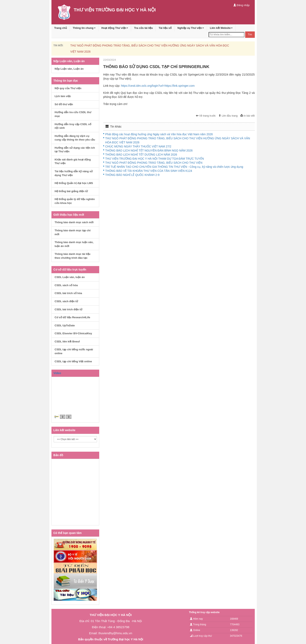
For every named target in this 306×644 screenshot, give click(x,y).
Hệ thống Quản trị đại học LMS (74, 183)
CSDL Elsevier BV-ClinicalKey (73, 333)
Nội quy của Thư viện (68, 88)
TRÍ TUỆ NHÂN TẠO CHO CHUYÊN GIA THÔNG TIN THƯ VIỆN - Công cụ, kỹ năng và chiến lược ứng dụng (174, 167)
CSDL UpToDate (65, 325)
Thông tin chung (84, 28)
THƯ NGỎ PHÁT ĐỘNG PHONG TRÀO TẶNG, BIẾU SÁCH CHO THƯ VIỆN (154, 163)
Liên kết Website (221, 28)
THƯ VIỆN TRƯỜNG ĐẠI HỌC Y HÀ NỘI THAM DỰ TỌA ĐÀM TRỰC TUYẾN (155, 159)
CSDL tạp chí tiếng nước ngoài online (74, 351)
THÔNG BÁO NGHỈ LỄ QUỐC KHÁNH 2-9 (132, 175)
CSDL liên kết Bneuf (67, 341)
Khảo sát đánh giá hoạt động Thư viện (73, 161)
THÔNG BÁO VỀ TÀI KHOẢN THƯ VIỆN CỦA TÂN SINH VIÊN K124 (149, 171)
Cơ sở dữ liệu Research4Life (72, 317)
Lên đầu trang (228, 116)
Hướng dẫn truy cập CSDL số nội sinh (73, 126)
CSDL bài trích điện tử (69, 309)
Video (57, 373)
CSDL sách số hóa (66, 285)
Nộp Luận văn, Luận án (69, 69)
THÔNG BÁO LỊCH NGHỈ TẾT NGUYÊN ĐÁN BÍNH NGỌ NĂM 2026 (149, 150)
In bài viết (247, 116)
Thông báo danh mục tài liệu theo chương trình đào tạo (73, 256)
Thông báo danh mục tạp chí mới (73, 232)
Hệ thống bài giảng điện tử (71, 191)
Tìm (250, 35)
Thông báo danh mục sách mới (74, 222)
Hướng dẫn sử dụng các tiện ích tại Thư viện (75, 150)
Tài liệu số (165, 28)
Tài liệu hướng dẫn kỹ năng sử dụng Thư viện (74, 173)
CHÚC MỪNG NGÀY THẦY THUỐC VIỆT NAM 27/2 (138, 146)
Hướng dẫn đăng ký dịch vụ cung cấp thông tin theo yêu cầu (75, 138)
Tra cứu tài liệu (143, 28)
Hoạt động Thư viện (115, 28)
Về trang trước (206, 116)
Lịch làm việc (63, 96)
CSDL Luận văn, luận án (70, 277)
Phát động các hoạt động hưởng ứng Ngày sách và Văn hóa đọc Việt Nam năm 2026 (159, 134)
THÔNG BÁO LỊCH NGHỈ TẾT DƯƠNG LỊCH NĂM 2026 (141, 155)
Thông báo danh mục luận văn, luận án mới (74, 244)
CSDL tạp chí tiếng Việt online (73, 361)
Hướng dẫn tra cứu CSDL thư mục (73, 114)
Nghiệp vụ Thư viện (191, 28)
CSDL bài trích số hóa (68, 293)
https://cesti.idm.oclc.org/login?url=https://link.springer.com (158, 86)
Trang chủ (61, 28)
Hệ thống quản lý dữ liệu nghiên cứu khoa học (75, 201)
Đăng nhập (242, 5)
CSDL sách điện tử (66, 301)
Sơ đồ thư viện (64, 104)
